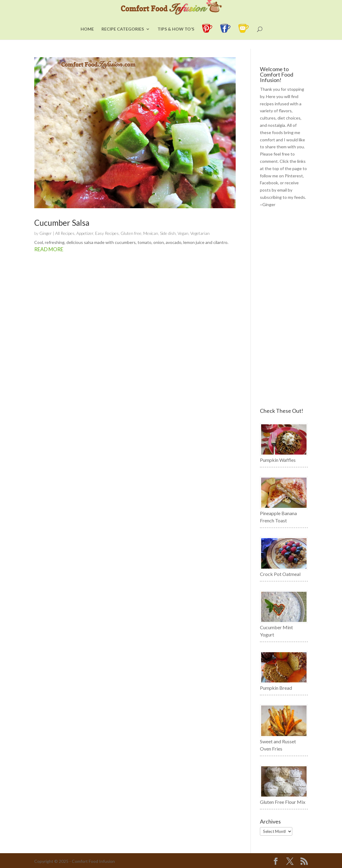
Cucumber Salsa (62, 223)
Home (87, 38)
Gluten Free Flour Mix (283, 802)
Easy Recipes (107, 233)
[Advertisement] (284, 308)
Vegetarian (200, 233)
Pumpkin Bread (276, 688)
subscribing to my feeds (282, 197)
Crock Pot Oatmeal (280, 574)
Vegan (183, 233)
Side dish (168, 233)
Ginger (46, 233)
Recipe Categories (123, 38)
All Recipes (65, 233)
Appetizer (85, 233)
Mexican (151, 233)
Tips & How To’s (176, 38)
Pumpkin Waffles (278, 460)
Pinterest (294, 176)
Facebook (269, 183)
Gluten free (131, 233)
